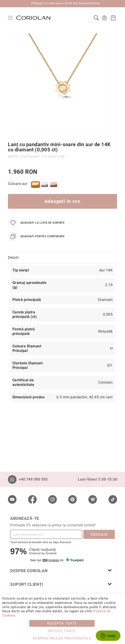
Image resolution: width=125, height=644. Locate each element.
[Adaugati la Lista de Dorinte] (36, 223)
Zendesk (51, 553)
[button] (105, 18)
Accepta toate (62, 623)
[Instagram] (53, 499)
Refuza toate (62, 631)
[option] (36, 185)
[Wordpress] (93, 499)
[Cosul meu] (113, 18)
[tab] (62, 258)
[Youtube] (12, 499)
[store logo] (33, 18)
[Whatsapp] (12, 479)
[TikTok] (113, 499)
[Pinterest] (72, 499)
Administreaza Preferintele (62, 638)
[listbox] (72, 186)
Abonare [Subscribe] (99, 534)
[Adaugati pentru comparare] (36, 236)
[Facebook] (32, 499)
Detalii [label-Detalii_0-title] (13, 258)
